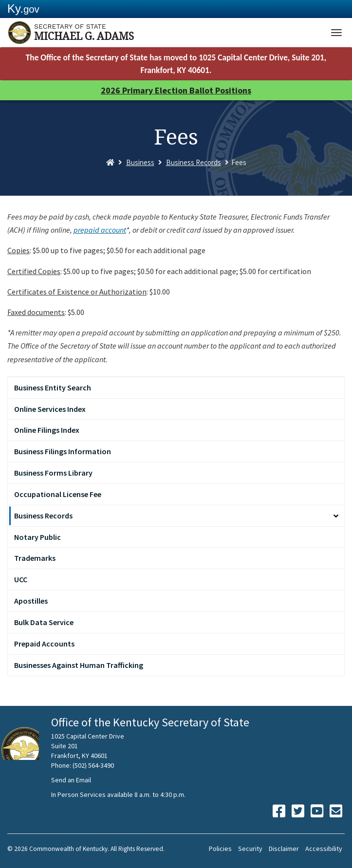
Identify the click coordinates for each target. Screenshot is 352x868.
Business (140, 162)
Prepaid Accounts (44, 644)
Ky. (23, 9)
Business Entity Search (53, 388)
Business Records (194, 162)
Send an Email (71, 780)
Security (250, 849)
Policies (220, 849)
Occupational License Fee (58, 494)
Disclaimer (284, 849)
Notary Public (37, 537)
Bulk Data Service (44, 622)
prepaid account (100, 230)
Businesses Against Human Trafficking (79, 665)
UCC (21, 579)
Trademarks (35, 558)
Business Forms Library (53, 473)
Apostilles (31, 601)
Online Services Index (50, 409)
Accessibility (324, 849)
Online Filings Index (47, 430)
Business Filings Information (63, 451)
